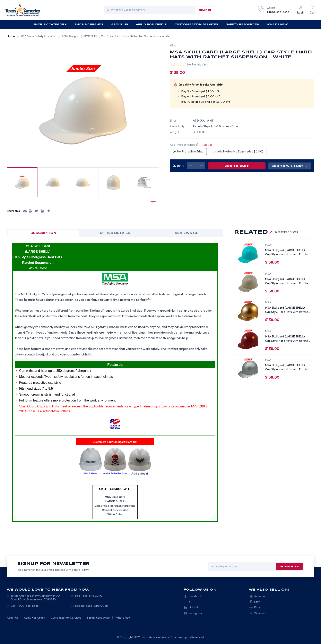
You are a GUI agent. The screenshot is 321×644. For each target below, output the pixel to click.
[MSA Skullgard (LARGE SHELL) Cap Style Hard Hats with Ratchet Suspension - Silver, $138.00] (248, 368)
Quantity (178, 166)
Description (43, 233)
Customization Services (196, 24)
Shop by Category (50, 24)
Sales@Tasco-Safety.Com (92, 606)
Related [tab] (266, 232)
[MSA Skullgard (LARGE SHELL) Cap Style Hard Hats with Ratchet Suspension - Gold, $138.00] (248, 311)
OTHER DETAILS (115, 233)
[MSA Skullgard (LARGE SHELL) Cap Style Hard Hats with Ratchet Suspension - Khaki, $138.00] (248, 282)
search (206, 10)
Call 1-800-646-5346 (25, 606)
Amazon (260, 596)
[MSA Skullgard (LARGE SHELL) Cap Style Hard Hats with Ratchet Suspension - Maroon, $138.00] (248, 340)
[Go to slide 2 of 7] (153, 202)
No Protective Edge (190, 151)
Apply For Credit (151, 24)
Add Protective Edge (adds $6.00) (240, 151)
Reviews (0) (187, 233)
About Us (120, 24)
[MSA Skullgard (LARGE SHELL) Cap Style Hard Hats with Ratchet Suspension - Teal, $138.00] (248, 253)
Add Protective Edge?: (192, 145)
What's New (277, 24)
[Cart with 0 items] (313, 10)
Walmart (260, 613)
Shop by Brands (89, 24)
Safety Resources (242, 24)
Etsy (257, 602)
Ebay (257, 607)
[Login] (301, 10)
